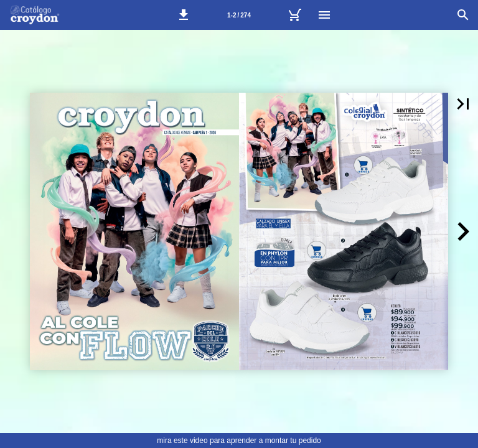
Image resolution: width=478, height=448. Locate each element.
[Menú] (324, 15)
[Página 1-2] (239, 15)
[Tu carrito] (294, 15)
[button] (184, 15)
